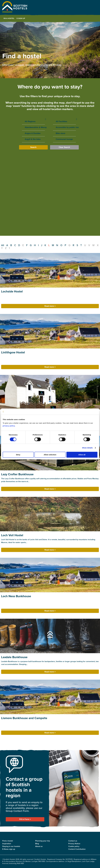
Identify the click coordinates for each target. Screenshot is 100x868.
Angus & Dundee (33, 133)
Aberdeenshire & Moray (33, 127)
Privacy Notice (74, 844)
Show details (87, 448)
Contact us (73, 841)
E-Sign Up (21, 18)
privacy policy (9, 426)
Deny (18, 455)
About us (39, 846)
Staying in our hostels (11, 846)
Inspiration (7, 844)
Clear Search (64, 147)
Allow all (82, 455)
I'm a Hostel (9, 18)
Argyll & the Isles (33, 139)
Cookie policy (74, 846)
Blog (37, 844)
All (3, 245)
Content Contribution (77, 849)
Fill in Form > (25, 819)
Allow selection (50, 455)
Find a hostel (8, 841)
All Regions (33, 122)
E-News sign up (9, 849)
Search (33, 147)
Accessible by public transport (64, 127)
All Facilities (64, 122)
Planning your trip (43, 841)
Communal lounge (64, 139)
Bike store (64, 133)
